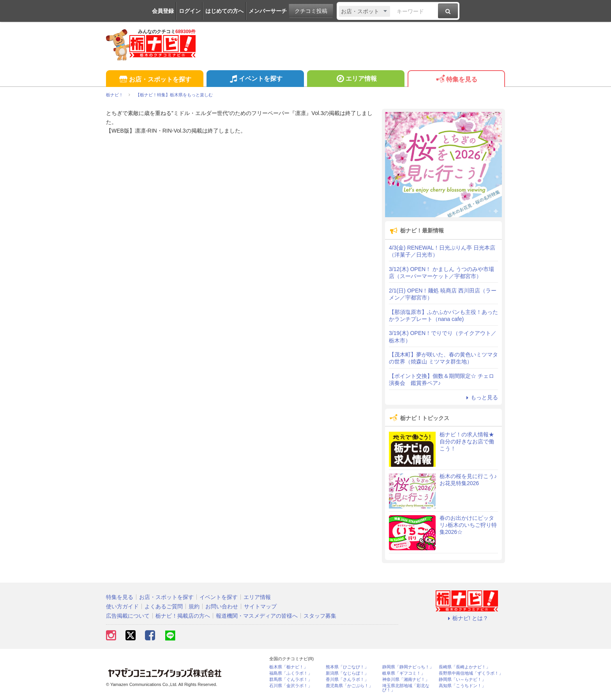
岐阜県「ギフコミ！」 (404, 673)
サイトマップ (260, 606)
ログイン (190, 11)
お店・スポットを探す (155, 80)
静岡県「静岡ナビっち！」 (408, 667)
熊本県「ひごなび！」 (347, 667)
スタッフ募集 (320, 616)
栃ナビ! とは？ (467, 618)
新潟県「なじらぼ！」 (347, 673)
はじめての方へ (224, 11)
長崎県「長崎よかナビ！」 (464, 667)
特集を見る (456, 80)
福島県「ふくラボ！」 (291, 673)
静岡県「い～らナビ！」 (462, 680)
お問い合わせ (222, 606)
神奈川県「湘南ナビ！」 (406, 680)
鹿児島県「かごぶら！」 (349, 686)
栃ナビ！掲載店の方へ (183, 616)
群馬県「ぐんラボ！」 (291, 680)
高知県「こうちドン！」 (462, 686)
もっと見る (481, 397)
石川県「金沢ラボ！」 (291, 686)
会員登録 (163, 11)
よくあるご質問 (164, 606)
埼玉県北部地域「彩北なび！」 (406, 688)
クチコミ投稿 (311, 11)
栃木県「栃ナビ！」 (289, 667)
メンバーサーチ (268, 11)
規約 (194, 606)
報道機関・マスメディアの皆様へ (257, 616)
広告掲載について (128, 616)
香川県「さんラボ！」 (347, 680)
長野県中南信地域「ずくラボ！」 (471, 673)
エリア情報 (356, 80)
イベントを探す (255, 80)
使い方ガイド (122, 606)
